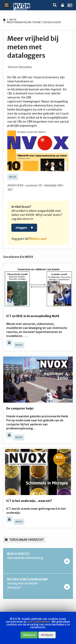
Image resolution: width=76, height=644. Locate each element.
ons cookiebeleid (39, 622)
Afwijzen (47, 635)
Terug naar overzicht (24, 540)
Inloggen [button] (24, 227)
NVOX (13, 20)
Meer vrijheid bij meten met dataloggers (34, 22)
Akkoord (29, 635)
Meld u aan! (38, 239)
